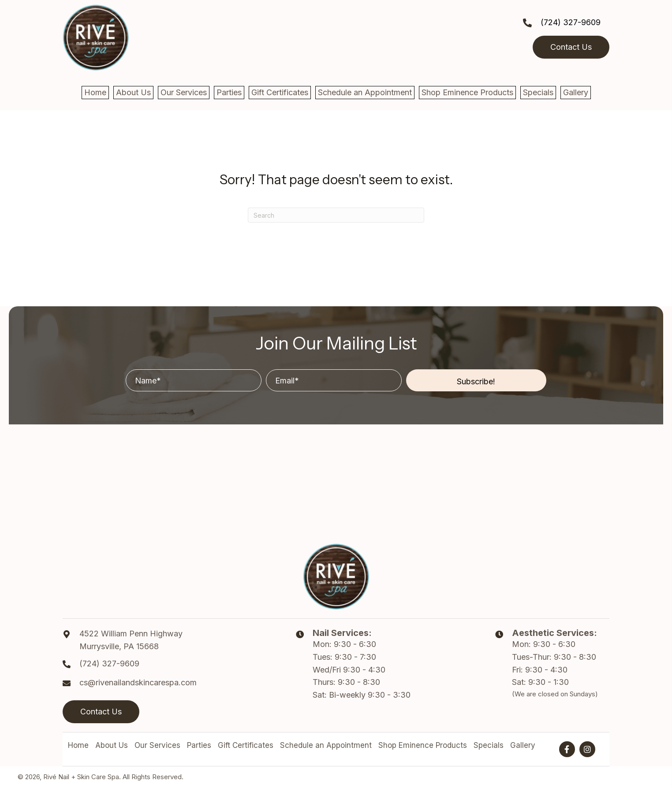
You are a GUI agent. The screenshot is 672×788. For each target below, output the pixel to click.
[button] (476, 380)
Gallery (523, 745)
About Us (112, 745)
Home (78, 745)
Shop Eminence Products (423, 745)
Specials (489, 745)
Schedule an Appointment (326, 745)
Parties (199, 745)
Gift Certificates (246, 745)
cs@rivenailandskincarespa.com (138, 682)
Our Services (157, 745)
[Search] (336, 215)
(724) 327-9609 (571, 22)
